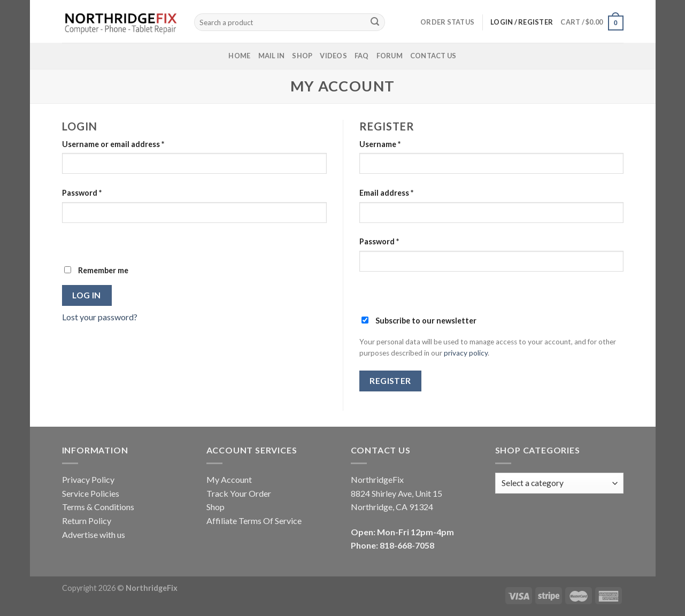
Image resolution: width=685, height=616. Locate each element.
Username (380, 144)
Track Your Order (239, 493)
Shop (302, 56)
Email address (386, 193)
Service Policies (91, 493)
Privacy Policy (88, 479)
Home (239, 56)
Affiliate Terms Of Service (254, 521)
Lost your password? (100, 317)
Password (82, 193)
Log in (87, 295)
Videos (333, 56)
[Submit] (375, 22)
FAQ (362, 56)
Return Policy (87, 521)
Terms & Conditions (98, 507)
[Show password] (72, 241)
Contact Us (433, 56)
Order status (447, 22)
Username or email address (113, 144)
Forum (390, 56)
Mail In (272, 56)
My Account (229, 479)
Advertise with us (94, 534)
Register (390, 381)
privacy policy (466, 353)
